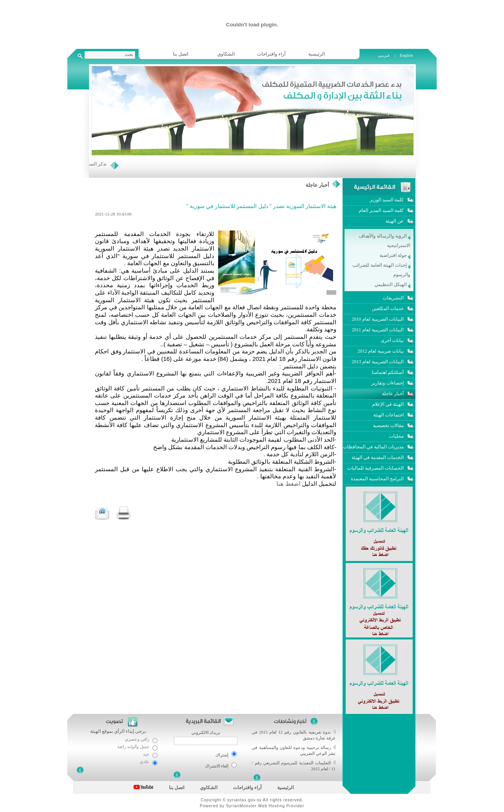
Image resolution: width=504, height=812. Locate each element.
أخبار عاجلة (317, 185)
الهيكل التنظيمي (392, 284)
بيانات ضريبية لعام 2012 (381, 351)
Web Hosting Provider (281, 806)
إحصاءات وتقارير (387, 383)
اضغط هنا (288, 484)
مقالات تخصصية (388, 426)
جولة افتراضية (395, 255)
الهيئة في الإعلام (388, 404)
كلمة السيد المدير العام (381, 210)
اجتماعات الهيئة (388, 415)
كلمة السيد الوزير (387, 200)
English (406, 55)
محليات (396, 436)
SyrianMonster (241, 806)
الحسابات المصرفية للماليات (375, 468)
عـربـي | (387, 55)
